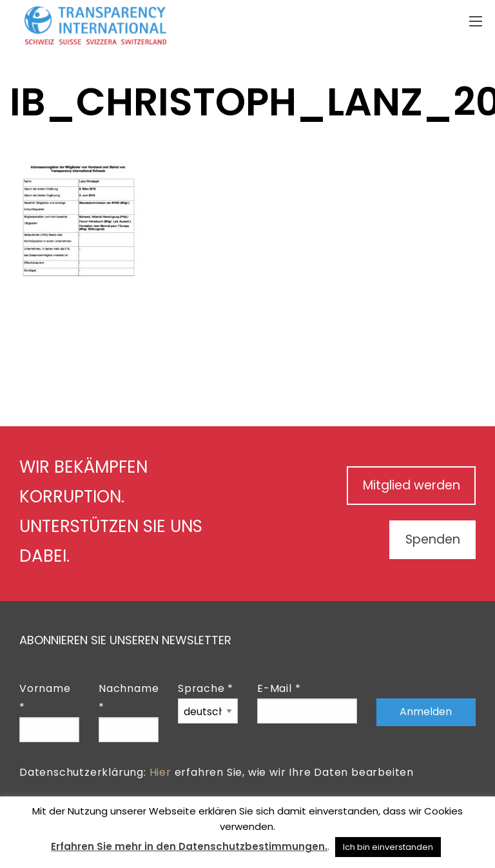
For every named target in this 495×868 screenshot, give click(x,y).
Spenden (429, 540)
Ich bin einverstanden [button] (388, 847)
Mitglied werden (406, 486)
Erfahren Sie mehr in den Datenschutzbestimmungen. (189, 846)
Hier (160, 772)
